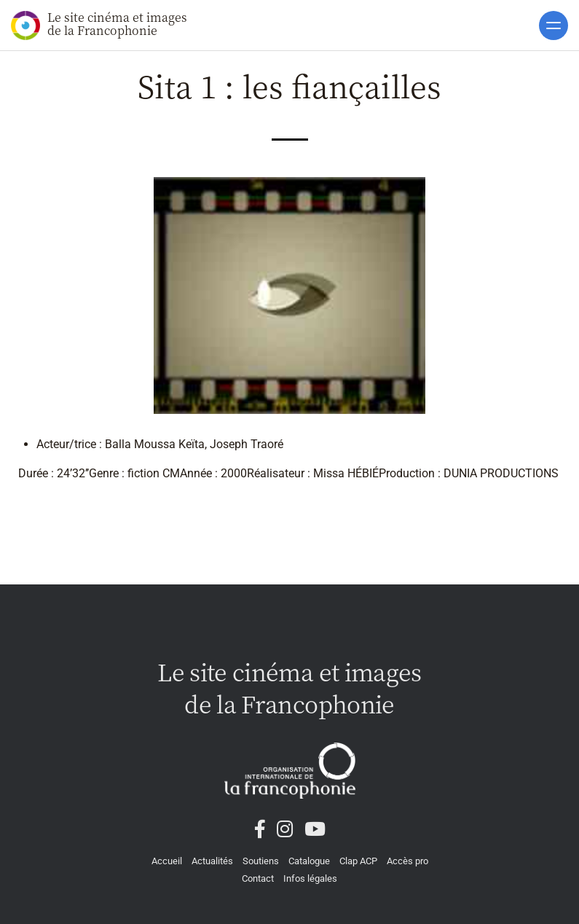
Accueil (167, 861)
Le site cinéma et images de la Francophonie (99, 24)
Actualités (212, 861)
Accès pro (407, 861)
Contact (258, 878)
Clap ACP (358, 861)
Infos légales (310, 878)
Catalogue (309, 861)
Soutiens (261, 861)
